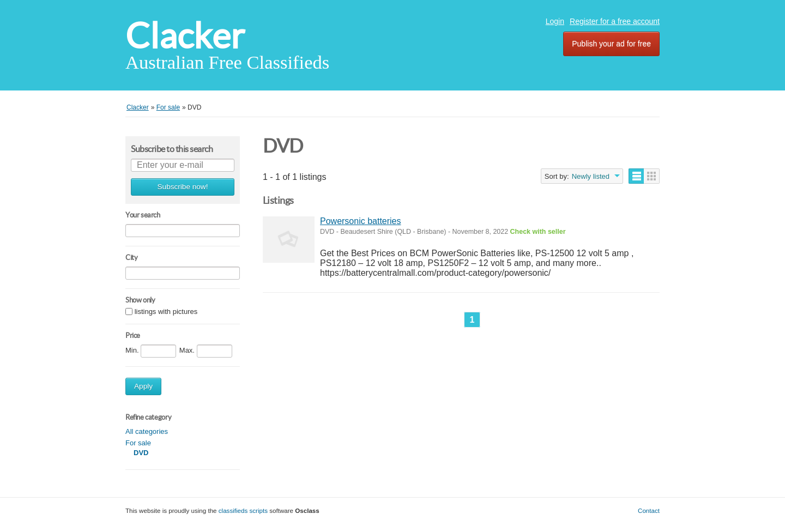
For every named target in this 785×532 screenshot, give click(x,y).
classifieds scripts (243, 510)
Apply (143, 386)
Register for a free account (615, 21)
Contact (649, 510)
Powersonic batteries (361, 221)
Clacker (185, 36)
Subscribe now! (183, 187)
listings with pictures (166, 312)
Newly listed (591, 176)
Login (555, 21)
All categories (147, 431)
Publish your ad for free (611, 44)
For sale (138, 443)
